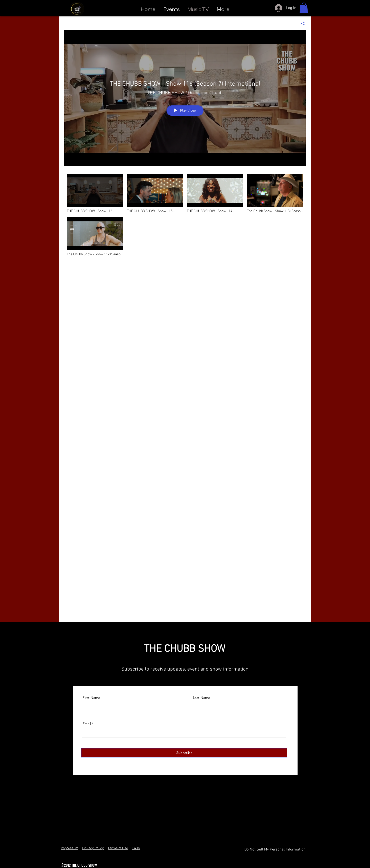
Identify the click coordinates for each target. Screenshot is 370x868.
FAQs (136, 848)
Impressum (70, 848)
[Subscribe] (184, 753)
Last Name (202, 698)
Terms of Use (118, 848)
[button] (304, 8)
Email (87, 724)
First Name (91, 698)
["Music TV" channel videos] (185, 394)
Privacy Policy (93, 848)
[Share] (301, 23)
